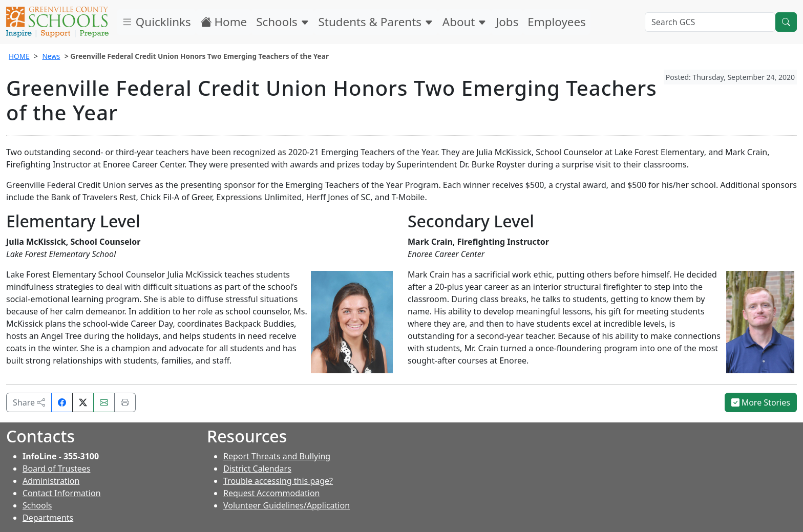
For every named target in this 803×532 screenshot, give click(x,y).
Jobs (507, 22)
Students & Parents (376, 22)
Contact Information (62, 493)
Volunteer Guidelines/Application (287, 505)
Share (29, 402)
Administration (51, 481)
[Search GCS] (710, 22)
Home (224, 22)
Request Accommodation (271, 493)
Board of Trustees (56, 469)
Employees (556, 22)
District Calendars (257, 469)
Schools (282, 22)
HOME (19, 56)
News (51, 56)
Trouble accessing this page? (278, 481)
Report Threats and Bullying (277, 456)
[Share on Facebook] (62, 402)
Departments (48, 518)
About (464, 22)
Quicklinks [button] (156, 22)
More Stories (761, 402)
